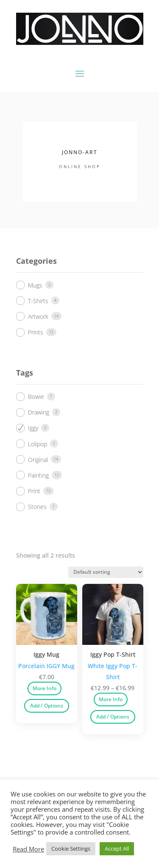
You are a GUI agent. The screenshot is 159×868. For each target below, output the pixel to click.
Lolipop (38, 444)
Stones (37, 507)
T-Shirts (38, 301)
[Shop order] (106, 572)
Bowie (36, 397)
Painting (38, 475)
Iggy (33, 428)
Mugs (35, 285)
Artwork (38, 317)
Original (38, 460)
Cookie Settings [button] (71, 849)
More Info (45, 688)
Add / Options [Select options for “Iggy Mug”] (47, 706)
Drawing (39, 412)
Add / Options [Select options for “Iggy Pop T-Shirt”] (113, 717)
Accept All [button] (117, 849)
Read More (28, 849)
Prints (36, 332)
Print (34, 491)
